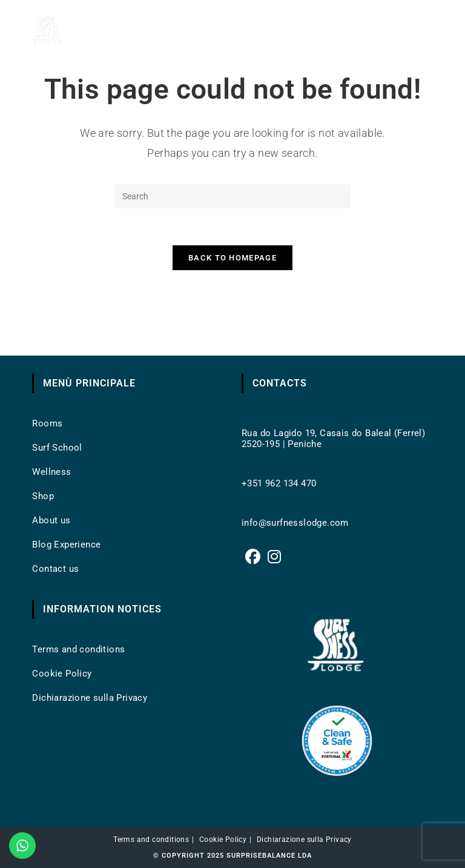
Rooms (47, 423)
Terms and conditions (78, 649)
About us (51, 520)
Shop (43, 496)
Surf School (57, 448)
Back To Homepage (232, 258)
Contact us (55, 569)
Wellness (51, 472)
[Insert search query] (232, 196)
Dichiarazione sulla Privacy (90, 698)
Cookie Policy (62, 674)
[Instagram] (274, 557)
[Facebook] (253, 557)
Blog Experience (66, 545)
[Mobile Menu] (420, 30)
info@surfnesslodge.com (295, 523)
